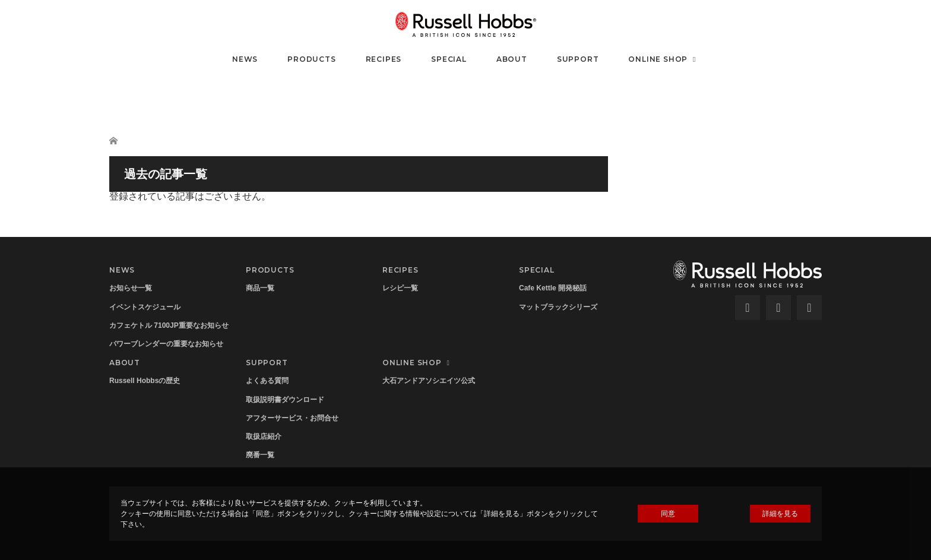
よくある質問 (267, 381)
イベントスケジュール (145, 307)
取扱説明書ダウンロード (285, 400)
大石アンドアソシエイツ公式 (429, 381)
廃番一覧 (260, 455)
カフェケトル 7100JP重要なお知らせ (169, 325)
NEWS (245, 59)
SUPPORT (578, 59)
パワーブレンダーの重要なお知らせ (166, 344)
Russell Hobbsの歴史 (145, 381)
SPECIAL (449, 59)
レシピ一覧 (400, 288)
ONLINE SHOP (664, 59)
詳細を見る (780, 514)
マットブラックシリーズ (558, 307)
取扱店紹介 (264, 436)
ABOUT (512, 59)
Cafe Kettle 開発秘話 (553, 288)
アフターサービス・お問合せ (292, 418)
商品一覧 (260, 288)
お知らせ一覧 (131, 288)
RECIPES (384, 59)
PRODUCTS (311, 59)
